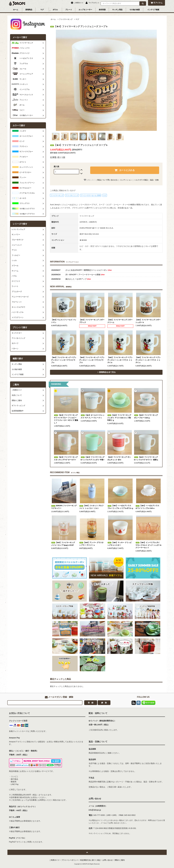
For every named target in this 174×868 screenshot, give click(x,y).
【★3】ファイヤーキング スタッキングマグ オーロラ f (66, 458)
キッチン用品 (117, 10)
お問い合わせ (108, 860)
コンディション (126, 180)
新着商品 (29, 10)
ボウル (55, 10)
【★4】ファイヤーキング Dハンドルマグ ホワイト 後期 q (146, 458)
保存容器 (102, 10)
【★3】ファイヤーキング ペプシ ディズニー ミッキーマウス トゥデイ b (120, 360)
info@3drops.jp (95, 810)
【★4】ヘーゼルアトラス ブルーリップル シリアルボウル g (120, 507)
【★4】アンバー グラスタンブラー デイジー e (91, 544)
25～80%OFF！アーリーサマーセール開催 (85, 275)
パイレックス (25, 48)
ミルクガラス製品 (141, 180)
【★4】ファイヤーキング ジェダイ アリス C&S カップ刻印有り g (119, 418)
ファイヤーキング (66, 19)
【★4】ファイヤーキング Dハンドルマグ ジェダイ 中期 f (93, 458)
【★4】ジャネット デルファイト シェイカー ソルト (91, 507)
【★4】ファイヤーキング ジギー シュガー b (148, 321)
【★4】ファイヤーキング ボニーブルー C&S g (146, 416)
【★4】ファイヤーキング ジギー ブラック (92, 321)
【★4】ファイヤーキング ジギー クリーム (120, 321)
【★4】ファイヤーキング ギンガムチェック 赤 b (119, 458)
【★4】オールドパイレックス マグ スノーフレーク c (93, 416)
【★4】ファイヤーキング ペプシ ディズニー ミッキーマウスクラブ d (92, 360)
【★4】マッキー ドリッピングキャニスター (120, 544)
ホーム (16, 10)
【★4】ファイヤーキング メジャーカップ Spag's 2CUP (63, 544)
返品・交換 (154, 180)
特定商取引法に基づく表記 (90, 860)
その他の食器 (135, 10)
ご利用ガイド (54, 860)
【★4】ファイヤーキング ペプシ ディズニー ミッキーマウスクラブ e (64, 360)
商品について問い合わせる (107, 180)
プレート (69, 10)
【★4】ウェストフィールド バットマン (64, 321)
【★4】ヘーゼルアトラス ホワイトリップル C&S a (147, 507)
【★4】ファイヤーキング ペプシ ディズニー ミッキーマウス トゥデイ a (148, 360)
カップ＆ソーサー (85, 10)
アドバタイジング (72, 195)
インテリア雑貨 (153, 10)
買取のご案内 (120, 860)
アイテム (157, 3)
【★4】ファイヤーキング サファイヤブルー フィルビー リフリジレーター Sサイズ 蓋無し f (66, 419)
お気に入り (89, 180)
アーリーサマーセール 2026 (91, 195)
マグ (42, 10)
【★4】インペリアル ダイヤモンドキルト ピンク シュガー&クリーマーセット (148, 545)
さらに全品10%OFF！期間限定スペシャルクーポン (89, 270)
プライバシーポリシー (70, 860)
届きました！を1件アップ (78, 279)
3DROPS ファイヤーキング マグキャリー (64, 507)
